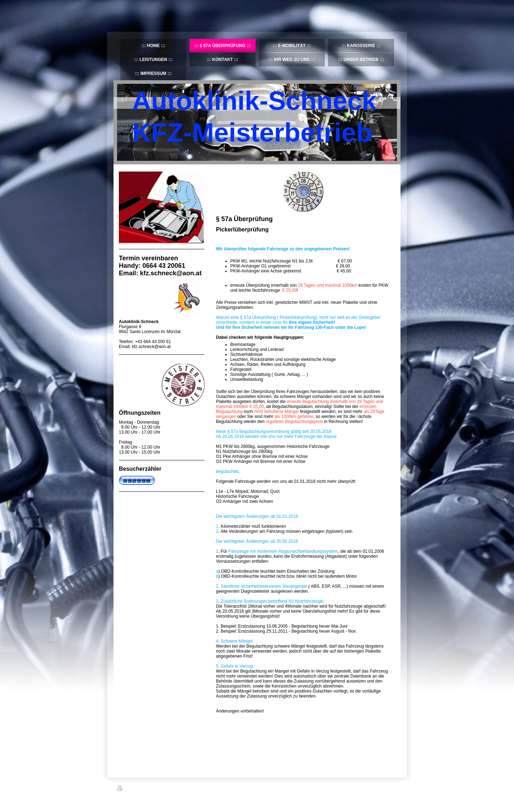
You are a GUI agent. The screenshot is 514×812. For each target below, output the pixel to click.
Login (392, 788)
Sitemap (158, 789)
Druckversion (133, 789)
